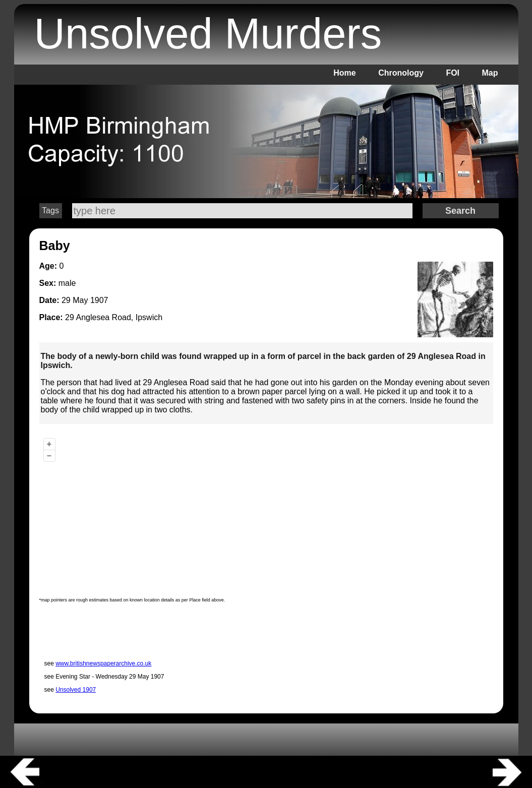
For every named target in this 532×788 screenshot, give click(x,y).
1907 (99, 300)
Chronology (401, 73)
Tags (50, 210)
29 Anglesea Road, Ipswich (114, 317)
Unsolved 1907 (76, 690)
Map (490, 73)
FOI (453, 73)
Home (344, 73)
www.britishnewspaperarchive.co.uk (103, 663)
